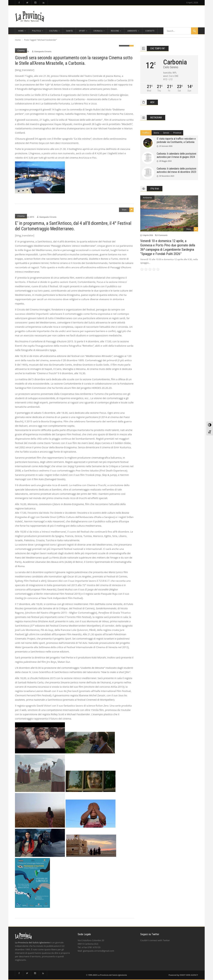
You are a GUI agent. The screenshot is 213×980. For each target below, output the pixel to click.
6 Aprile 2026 (148, 235)
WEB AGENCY (192, 975)
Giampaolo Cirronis (43, 51)
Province (177, 133)
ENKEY (183, 975)
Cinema (21, 51)
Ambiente (147, 198)
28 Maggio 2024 (165, 161)
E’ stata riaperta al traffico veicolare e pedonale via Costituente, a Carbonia (176, 140)
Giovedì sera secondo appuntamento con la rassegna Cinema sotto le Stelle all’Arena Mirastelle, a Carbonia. (74, 61)
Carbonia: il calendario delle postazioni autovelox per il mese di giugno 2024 (176, 155)
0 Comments (162, 235)
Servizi (166, 133)
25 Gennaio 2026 (166, 146)
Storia (156, 133)
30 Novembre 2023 (167, 176)
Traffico (146, 133)
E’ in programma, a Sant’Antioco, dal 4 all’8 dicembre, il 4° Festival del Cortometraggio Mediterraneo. (73, 226)
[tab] (146, 133)
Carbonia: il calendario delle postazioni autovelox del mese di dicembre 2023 (176, 170)
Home (18, 40)
